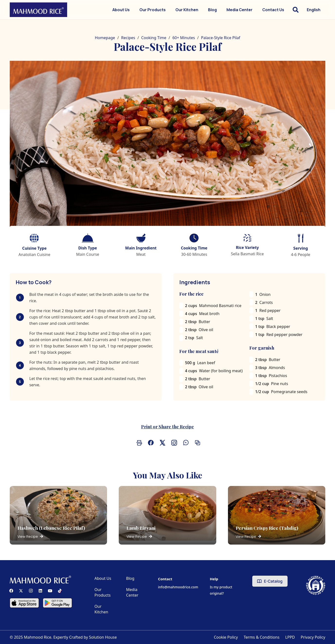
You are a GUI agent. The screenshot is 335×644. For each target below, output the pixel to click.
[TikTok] (60, 591)
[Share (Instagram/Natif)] (173, 443)
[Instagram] (31, 591)
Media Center (132, 592)
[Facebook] (11, 591)
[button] (295, 10)
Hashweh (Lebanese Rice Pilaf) (51, 528)
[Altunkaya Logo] (316, 585)
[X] (21, 591)
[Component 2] (24, 603)
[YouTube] (50, 591)
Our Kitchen (101, 609)
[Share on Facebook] (150, 443)
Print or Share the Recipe (167, 427)
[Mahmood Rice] (38, 10)
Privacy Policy (313, 637)
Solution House (103, 637)
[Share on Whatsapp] (185, 443)
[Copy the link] (197, 443)
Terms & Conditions (262, 637)
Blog (130, 578)
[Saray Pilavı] (167, 149)
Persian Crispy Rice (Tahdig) (267, 528)
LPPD (290, 637)
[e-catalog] (270, 581)
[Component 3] (57, 603)
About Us (103, 578)
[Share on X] (162, 443)
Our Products (103, 592)
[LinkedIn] (40, 591)
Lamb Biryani (141, 528)
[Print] (138, 443)
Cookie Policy (226, 637)
